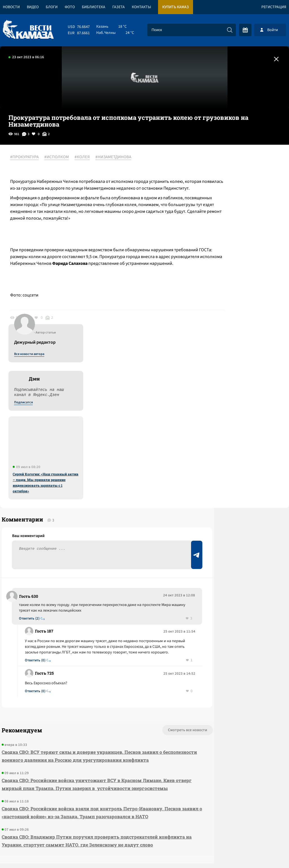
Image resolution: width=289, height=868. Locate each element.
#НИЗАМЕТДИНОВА (117, 157)
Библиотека (94, 7)
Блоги (52, 7)
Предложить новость (233, 475)
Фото (70, 7)
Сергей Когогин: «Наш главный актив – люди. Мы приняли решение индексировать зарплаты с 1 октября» (243, 292)
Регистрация (274, 7)
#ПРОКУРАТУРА (28, 157)
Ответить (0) (37, 525)
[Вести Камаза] (28, 30)
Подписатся (221, 212)
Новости (11, 7)
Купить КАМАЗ (176, 7)
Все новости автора (226, 164)
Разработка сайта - (267, 852)
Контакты (141, 7)
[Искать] (230, 30)
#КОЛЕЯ (86, 157)
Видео (33, 7)
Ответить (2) (31, 472)
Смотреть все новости (137, 596)
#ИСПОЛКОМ (61, 157)
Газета (119, 7)
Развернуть (145, 830)
